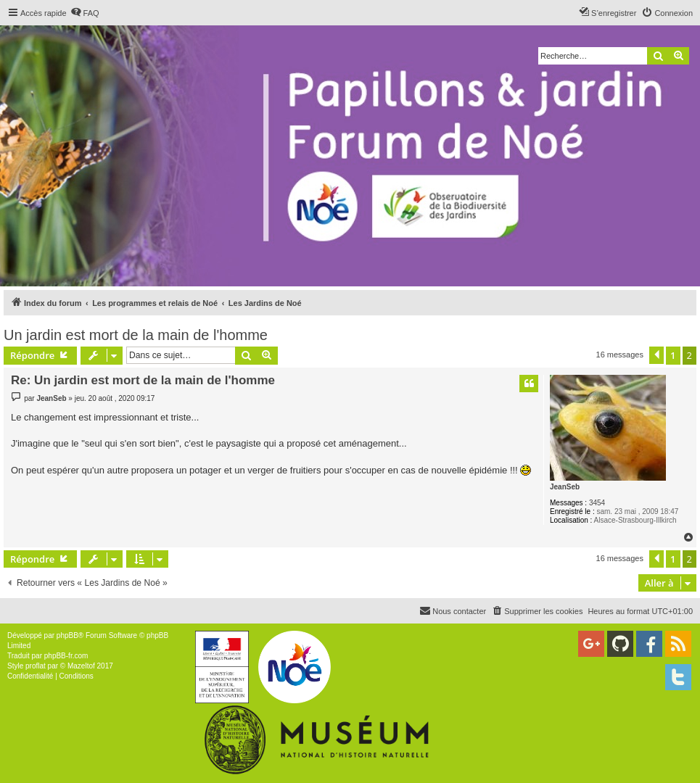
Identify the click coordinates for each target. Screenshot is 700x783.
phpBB (67, 635)
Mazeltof (81, 666)
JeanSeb (565, 487)
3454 (597, 503)
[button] (656, 355)
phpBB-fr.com (66, 656)
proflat (36, 666)
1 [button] (673, 355)
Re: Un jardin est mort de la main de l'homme (143, 380)
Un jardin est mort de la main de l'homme (136, 335)
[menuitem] (85, 13)
